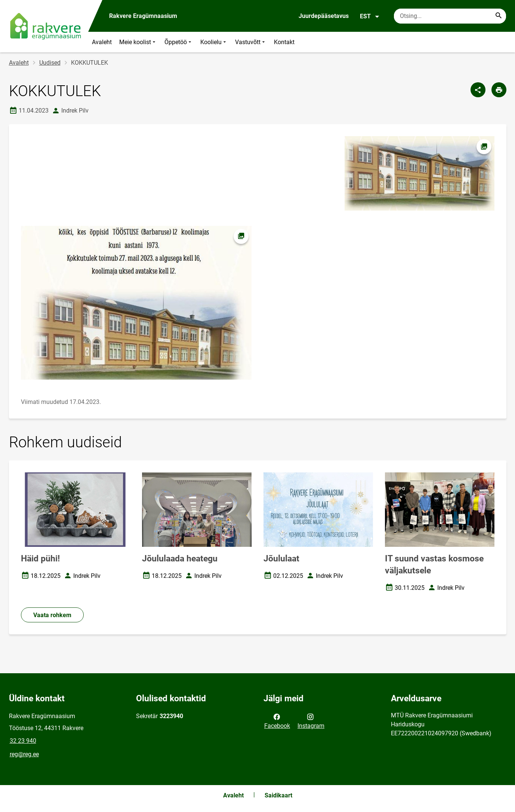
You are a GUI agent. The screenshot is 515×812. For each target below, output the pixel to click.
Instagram (311, 721)
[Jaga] (478, 90)
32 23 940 (23, 741)
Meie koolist (138, 42)
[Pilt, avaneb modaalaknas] (136, 303)
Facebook (277, 721)
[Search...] (499, 16)
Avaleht (102, 42)
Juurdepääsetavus (324, 16)
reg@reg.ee (24, 754)
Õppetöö (179, 42)
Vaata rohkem (52, 615)
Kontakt (284, 42)
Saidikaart (278, 795)
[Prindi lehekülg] (499, 90)
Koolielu (214, 42)
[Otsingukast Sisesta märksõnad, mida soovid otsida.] (450, 16)
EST (370, 16)
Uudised (50, 63)
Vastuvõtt (251, 42)
